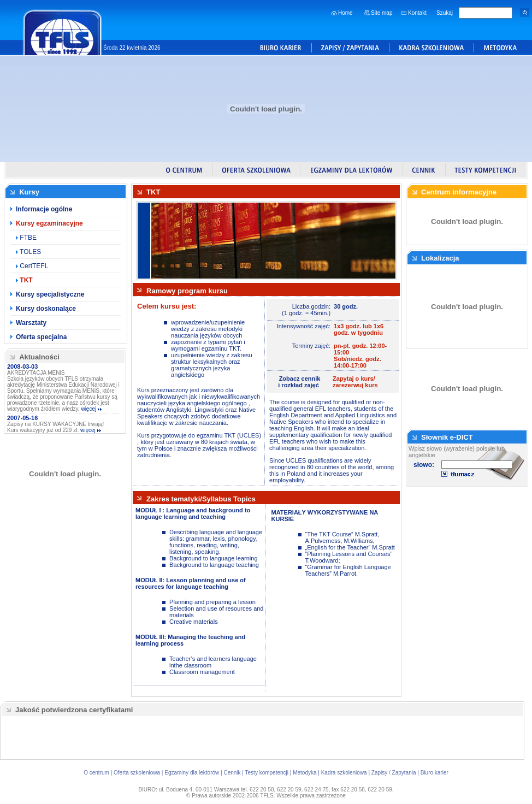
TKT (25, 280)
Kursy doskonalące (46, 309)
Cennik (232, 773)
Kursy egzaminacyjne (49, 223)
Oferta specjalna (41, 337)
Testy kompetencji (267, 773)
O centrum (96, 773)
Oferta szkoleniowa (137, 773)
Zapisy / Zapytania (394, 773)
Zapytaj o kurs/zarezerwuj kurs (355, 382)
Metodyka (305, 773)
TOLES (29, 252)
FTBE (27, 238)
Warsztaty (31, 323)
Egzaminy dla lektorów (192, 773)
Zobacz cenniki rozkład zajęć (299, 382)
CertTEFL (33, 266)
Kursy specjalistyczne (50, 294)
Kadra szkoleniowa (344, 773)
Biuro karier (435, 773)
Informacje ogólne (44, 209)
